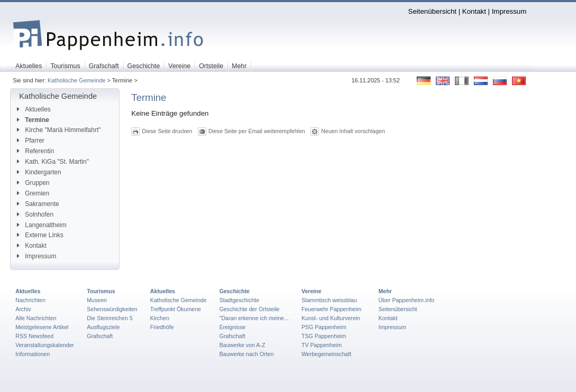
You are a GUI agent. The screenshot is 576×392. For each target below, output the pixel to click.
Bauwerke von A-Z (243, 345)
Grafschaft (100, 336)
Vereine (312, 291)
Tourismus (101, 291)
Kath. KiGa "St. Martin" (53, 162)
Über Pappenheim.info (406, 300)
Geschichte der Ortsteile (250, 309)
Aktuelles (34, 109)
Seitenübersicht (432, 11)
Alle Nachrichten (36, 318)
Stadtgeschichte (240, 300)
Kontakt (474, 11)
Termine (33, 120)
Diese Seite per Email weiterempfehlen (257, 131)
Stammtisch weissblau (329, 300)
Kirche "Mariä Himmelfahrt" (59, 130)
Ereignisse (233, 327)
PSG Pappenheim (324, 327)
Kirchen (160, 318)
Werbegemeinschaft (326, 354)
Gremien (33, 193)
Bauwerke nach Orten (247, 354)
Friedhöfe (162, 327)
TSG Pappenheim (324, 336)
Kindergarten (39, 172)
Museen (97, 300)
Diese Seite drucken (167, 131)
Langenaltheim (42, 225)
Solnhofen (35, 214)
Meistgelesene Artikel (42, 327)
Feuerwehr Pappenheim (331, 309)
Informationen (33, 354)
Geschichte (235, 291)
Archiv (23, 309)
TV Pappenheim (322, 345)
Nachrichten (30, 300)
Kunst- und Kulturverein (331, 318)
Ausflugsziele (103, 327)
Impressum (509, 11)
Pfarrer (30, 141)
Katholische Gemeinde (76, 80)
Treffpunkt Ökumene (176, 309)
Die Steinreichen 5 (110, 318)
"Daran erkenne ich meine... (254, 318)
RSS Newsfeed (34, 336)
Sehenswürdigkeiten (112, 309)
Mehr (385, 291)
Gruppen (33, 183)
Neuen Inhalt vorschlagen (353, 131)
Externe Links (40, 235)
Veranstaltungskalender (45, 345)
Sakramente (38, 204)
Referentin (35, 151)
